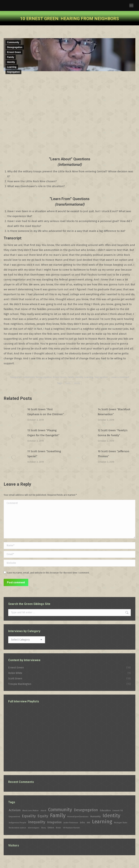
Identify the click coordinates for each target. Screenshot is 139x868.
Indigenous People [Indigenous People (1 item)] (18, 823)
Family (11, 57)
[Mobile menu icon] (131, 5)
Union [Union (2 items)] (51, 828)
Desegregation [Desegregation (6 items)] (86, 810)
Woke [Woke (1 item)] (58, 828)
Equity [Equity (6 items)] (43, 816)
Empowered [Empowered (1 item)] (14, 817)
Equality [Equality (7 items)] (29, 816)
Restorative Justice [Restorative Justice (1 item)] (17, 828)
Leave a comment (120, 377)
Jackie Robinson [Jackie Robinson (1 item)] (71, 823)
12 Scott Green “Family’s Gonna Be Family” (113, 433)
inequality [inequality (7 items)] (37, 822)
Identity (11, 62)
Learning (12, 67)
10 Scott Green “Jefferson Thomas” (114, 454)
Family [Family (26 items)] (58, 816)
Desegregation (15, 47)
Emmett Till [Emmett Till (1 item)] (118, 811)
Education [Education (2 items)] (105, 810)
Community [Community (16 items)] (60, 810)
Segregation (13, 72)
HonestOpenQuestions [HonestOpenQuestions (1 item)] (78, 817)
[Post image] (14, 415)
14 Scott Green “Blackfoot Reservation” (114, 412)
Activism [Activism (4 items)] (15, 810)
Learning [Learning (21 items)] (102, 822)
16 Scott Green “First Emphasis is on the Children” (46, 412)
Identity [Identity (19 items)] (111, 816)
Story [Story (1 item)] (43, 828)
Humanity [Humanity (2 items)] (95, 816)
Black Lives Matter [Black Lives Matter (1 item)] (31, 811)
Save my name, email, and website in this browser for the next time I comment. (48, 573)
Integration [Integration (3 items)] (54, 822)
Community (13, 42)
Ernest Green (14, 52)
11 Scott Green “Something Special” (44, 454)
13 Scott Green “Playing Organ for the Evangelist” (43, 433)
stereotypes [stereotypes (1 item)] (34, 828)
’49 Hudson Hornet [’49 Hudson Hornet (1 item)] (71, 828)
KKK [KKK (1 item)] (88, 823)
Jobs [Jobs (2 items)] (82, 822)
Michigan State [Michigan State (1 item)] (121, 823)
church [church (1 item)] (43, 811)
